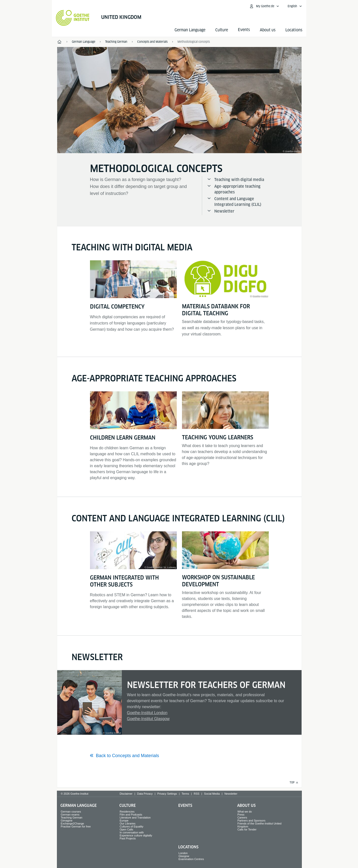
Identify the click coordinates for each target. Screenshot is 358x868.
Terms (185, 794)
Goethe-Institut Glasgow (148, 719)
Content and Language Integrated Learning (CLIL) (238, 202)
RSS (197, 794)
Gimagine (67, 821)
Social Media (212, 794)
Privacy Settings (167, 794)
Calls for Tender (247, 829)
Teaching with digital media (239, 180)
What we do (245, 812)
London (183, 853)
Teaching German (71, 818)
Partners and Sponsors (251, 821)
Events (185, 805)
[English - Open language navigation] (295, 6)
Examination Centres (191, 859)
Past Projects (128, 838)
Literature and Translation (135, 818)
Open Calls (126, 829)
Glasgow (184, 856)
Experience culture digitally (136, 835)
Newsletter (224, 211)
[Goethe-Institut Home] (73, 18)
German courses (71, 812)
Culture (222, 30)
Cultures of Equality (131, 826)
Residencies (127, 812)
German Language (190, 30)
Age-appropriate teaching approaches (237, 189)
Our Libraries (128, 823)
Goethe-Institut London (147, 713)
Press (241, 815)
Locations (294, 30)
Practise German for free (76, 826)
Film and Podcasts (131, 815)
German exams (70, 815)
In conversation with (132, 832)
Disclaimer (126, 794)
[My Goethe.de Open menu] (264, 6)
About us (268, 30)
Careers (242, 818)
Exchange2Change (72, 823)
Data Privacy (145, 794)
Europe (124, 821)
